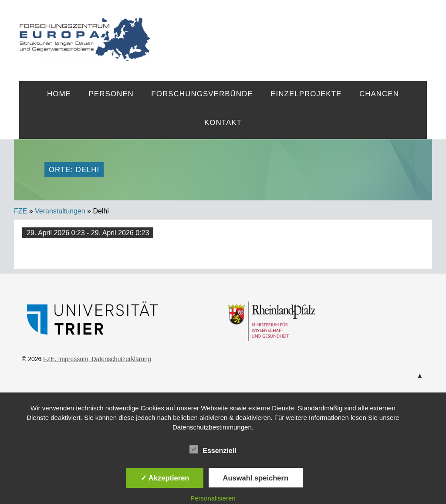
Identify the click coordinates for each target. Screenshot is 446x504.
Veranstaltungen (60, 211)
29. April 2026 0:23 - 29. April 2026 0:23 (88, 233)
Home (59, 94)
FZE (288, 31)
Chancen (379, 94)
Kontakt (223, 123)
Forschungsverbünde (202, 94)
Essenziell (213, 449)
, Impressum (72, 359)
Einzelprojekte (306, 94)
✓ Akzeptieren (165, 478)
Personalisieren (213, 498)
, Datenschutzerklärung (120, 359)
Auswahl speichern (256, 478)
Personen (111, 94)
